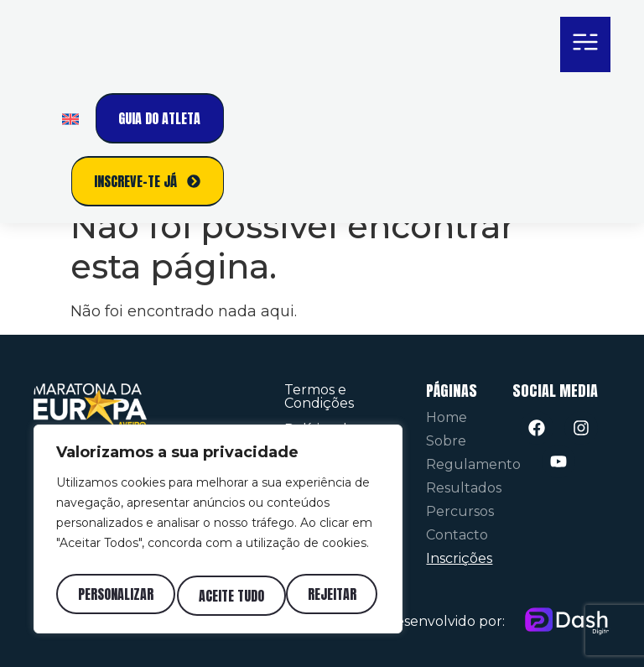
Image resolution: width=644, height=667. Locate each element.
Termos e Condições (319, 396)
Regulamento (473, 464)
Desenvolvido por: (445, 621)
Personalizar (114, 596)
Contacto (457, 535)
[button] (585, 44)
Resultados (464, 488)
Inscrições (459, 558)
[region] (218, 534)
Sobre (446, 441)
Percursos (460, 511)
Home (447, 417)
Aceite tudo (327, 596)
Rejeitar (223, 596)
